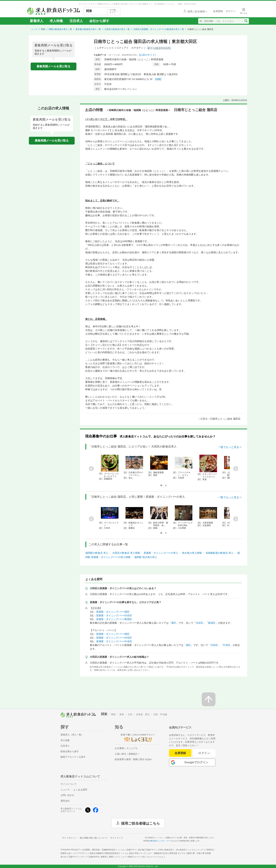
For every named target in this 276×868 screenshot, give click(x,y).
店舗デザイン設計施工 (145, 850)
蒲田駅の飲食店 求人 (97, 553)
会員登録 (180, 753)
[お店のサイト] (147, 55)
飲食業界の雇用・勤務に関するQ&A (133, 759)
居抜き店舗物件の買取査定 (114, 853)
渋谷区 (199, 623)
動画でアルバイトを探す (73, 757)
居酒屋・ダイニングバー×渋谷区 (114, 615)
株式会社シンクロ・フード (161, 841)
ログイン (204, 753)
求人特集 (56, 21)
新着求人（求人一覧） (72, 735)
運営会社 (65, 801)
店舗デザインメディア (84, 857)
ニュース (65, 790)
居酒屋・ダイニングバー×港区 (113, 612)
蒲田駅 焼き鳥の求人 (146, 557)
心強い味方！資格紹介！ (127, 754)
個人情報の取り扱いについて (93, 838)
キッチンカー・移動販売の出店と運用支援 (163, 853)
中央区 (227, 645)
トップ (34, 29)
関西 (113, 714)
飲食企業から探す (70, 751)
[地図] (158, 79)
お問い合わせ (67, 795)
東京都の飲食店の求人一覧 (88, 29)
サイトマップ (117, 838)
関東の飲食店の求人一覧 (60, 29)
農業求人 (110, 857)
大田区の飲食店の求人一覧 (117, 29)
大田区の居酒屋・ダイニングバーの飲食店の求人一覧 (159, 29)
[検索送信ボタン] (246, 21)
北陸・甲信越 (160, 714)
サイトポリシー (69, 838)
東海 (122, 714)
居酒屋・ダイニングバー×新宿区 (114, 619)
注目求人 (76, 21)
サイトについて (69, 784)
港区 (174, 623)
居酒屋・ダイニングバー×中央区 (114, 641)
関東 (43, 29)
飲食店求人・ (180, 850)
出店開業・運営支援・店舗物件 (103, 850)
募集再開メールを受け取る (54, 66)
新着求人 (37, 21)
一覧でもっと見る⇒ (230, 447)
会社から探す (99, 21)
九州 (130, 714)
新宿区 (212, 623)
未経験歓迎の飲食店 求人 (219, 553)
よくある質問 (80, 790)
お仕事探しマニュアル (126, 748)
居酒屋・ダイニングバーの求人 (161, 553)
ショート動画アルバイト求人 (142, 857)
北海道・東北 (143, 714)
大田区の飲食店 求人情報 (126, 553)
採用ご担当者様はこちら (140, 823)
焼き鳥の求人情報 (192, 553)
